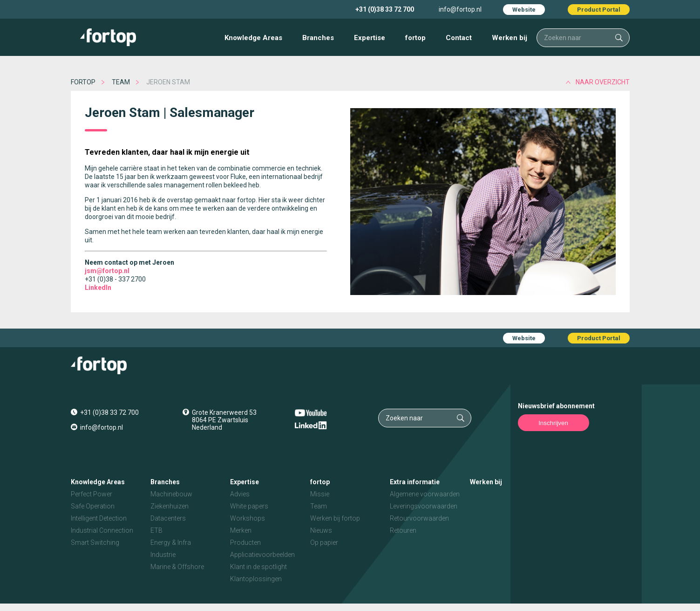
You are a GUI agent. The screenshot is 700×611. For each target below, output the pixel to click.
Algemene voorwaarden (425, 494)
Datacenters (168, 518)
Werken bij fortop (335, 518)
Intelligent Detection (99, 518)
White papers (249, 506)
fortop (415, 38)
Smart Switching (95, 542)
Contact (459, 38)
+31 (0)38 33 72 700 (385, 9)
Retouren (403, 530)
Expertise (370, 38)
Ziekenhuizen (170, 506)
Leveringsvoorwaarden (424, 506)
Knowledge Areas (253, 38)
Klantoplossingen (256, 579)
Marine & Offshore (177, 567)
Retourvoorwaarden (419, 518)
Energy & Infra (171, 542)
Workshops (248, 518)
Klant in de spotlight (258, 567)
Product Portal (599, 10)
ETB (156, 530)
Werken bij (510, 38)
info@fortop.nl (460, 9)
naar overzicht (603, 82)
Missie (320, 494)
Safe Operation (93, 506)
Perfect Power (92, 494)
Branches (318, 38)
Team (121, 82)
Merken (241, 530)
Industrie (163, 555)
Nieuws (321, 530)
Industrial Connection (102, 530)
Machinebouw (171, 494)
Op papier (324, 542)
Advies (240, 494)
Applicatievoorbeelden (262, 555)
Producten (245, 542)
